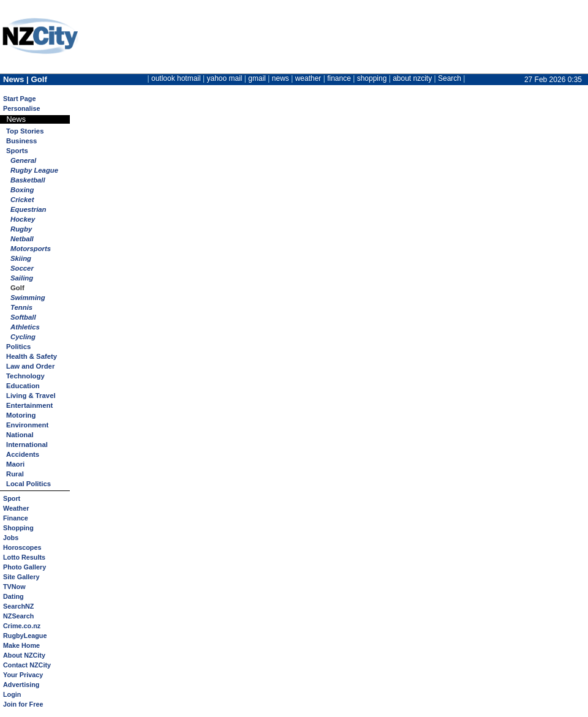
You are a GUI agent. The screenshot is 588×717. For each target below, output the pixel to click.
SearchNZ (18, 606)
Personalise (22, 108)
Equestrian (28, 209)
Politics (18, 347)
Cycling (23, 337)
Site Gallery (21, 577)
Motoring (21, 415)
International (27, 445)
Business (21, 141)
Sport (12, 498)
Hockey (23, 219)
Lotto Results (24, 557)
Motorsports (31, 249)
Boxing (22, 190)
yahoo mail (225, 78)
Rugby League (34, 170)
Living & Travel (31, 396)
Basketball (28, 180)
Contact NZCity (27, 665)
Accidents (23, 454)
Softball (23, 317)
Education (23, 386)
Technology (25, 376)
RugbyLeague (25, 636)
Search (450, 78)
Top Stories (25, 131)
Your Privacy (23, 675)
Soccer (22, 268)
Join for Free (23, 704)
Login (12, 694)
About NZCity (24, 655)
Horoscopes (22, 547)
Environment (27, 425)
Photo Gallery (24, 567)
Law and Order (30, 366)
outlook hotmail (176, 78)
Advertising (21, 685)
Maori (15, 464)
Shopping (18, 528)
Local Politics (28, 484)
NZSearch (18, 616)
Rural (15, 474)
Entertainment (29, 405)
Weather (16, 508)
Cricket (22, 200)
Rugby (21, 229)
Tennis (21, 307)
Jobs (11, 538)
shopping (372, 78)
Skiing (21, 258)
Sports (17, 151)
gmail (257, 78)
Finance (16, 518)
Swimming (28, 298)
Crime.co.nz (22, 626)
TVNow (14, 587)
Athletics (25, 327)
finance (339, 78)
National (20, 435)
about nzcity (412, 78)
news (281, 78)
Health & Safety (32, 356)
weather (308, 78)
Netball (22, 239)
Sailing (22, 278)
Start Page (19, 99)
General (23, 160)
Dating (13, 596)
